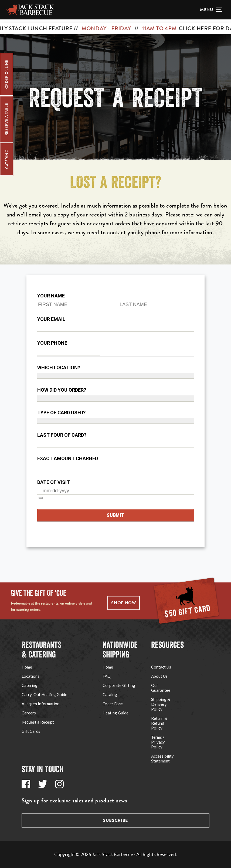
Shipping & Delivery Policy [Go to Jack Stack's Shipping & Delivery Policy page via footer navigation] (161, 704)
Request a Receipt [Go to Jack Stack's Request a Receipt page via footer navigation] (38, 722)
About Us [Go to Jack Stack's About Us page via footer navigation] (159, 676)
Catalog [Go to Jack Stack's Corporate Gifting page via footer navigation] (110, 694)
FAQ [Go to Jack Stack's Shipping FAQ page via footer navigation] (107, 676)
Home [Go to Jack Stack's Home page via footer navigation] (27, 667)
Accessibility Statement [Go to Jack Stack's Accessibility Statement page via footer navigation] (162, 758)
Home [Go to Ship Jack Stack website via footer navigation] (108, 667)
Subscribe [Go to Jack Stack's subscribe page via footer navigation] (115, 820)
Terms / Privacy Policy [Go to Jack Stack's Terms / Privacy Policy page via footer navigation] (158, 742)
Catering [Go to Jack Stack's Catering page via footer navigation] (30, 685)
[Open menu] (211, 10)
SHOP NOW (124, 603)
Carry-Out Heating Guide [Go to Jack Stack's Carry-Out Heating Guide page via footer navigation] (44, 694)
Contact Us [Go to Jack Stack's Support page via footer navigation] (161, 667)
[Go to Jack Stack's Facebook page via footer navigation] (26, 784)
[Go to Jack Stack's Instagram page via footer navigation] (59, 784)
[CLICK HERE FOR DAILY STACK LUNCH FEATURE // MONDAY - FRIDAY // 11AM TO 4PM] (115, 25)
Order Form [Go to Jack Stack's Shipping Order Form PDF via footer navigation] (113, 704)
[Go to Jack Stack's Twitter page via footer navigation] (43, 784)
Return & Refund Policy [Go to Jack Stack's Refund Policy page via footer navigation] (159, 723)
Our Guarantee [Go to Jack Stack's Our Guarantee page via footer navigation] (161, 688)
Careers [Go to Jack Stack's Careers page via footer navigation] (29, 713)
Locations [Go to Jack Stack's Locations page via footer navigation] (30, 676)
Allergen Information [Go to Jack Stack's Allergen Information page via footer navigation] (40, 704)
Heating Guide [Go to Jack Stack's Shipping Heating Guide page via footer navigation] (115, 713)
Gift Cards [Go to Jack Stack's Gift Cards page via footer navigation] (31, 731)
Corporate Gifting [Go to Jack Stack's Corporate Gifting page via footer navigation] (119, 685)
